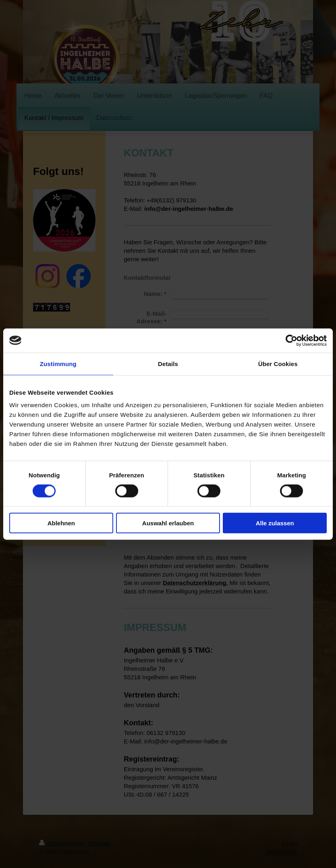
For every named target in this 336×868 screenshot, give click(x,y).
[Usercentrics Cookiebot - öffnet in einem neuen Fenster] (291, 340)
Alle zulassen (275, 523)
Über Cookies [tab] (278, 363)
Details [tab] (168, 363)
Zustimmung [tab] (58, 363)
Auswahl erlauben (168, 523)
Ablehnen (61, 523)
